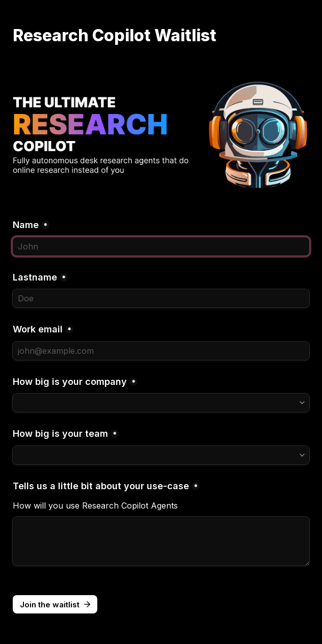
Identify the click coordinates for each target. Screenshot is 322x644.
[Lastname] (161, 298)
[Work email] (161, 351)
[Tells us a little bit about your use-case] (161, 541)
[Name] (161, 246)
